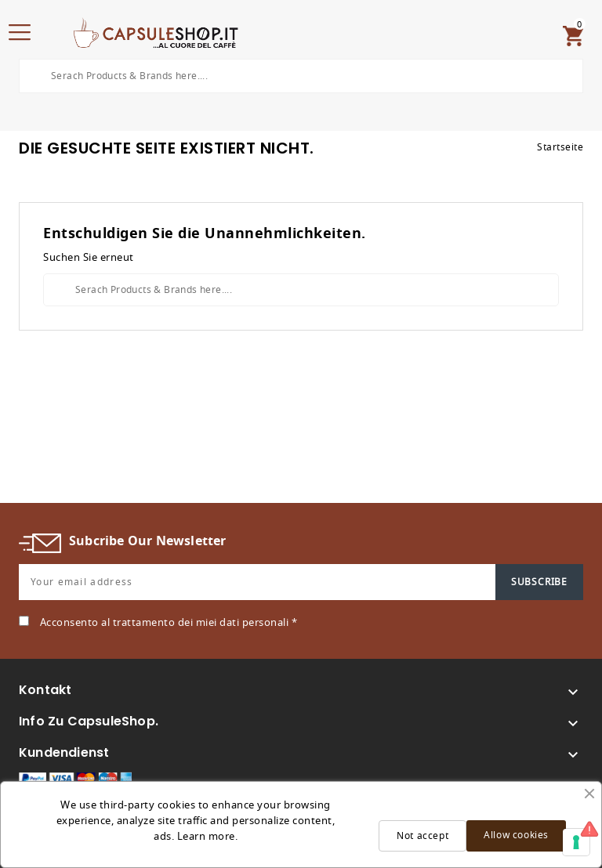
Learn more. (208, 836)
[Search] (301, 76)
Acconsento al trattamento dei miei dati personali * (169, 622)
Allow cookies (516, 835)
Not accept (422, 836)
